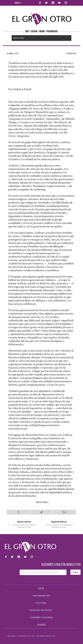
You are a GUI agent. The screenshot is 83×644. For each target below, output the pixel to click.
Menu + (18, 3)
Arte (41, 588)
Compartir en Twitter (41, 512)
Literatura (71, 54)
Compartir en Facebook (18, 512)
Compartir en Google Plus (65, 512)
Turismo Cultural (42, 618)
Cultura (41, 603)
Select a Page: (19, 38)
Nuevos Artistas (41, 610)
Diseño (42, 625)
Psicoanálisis (42, 596)
